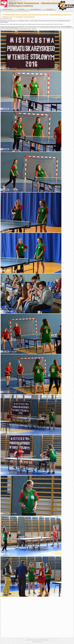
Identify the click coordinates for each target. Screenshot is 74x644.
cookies (41, 642)
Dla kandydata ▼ (36, 9)
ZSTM (37, 640)
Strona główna (8, 9)
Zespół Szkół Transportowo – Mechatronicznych (35, 3)
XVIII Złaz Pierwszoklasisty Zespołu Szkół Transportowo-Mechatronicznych (16, 12)
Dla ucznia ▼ (22, 9)
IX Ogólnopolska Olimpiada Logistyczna (65, 12)
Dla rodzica (50, 9)
